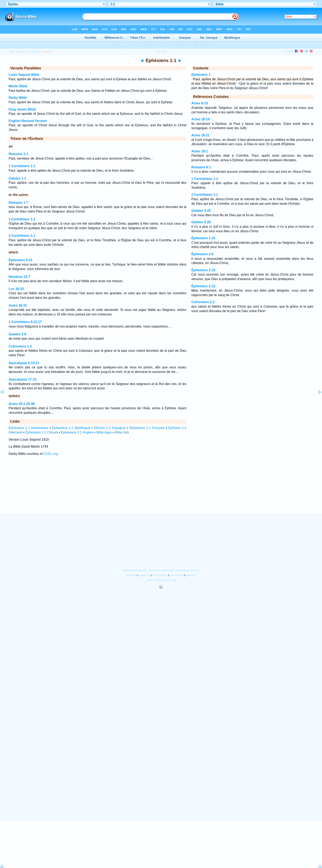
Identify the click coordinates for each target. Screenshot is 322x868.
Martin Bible (18, 86)
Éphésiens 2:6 (202, 254)
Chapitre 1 (36, 52)
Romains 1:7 (18, 203)
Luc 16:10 (16, 289)
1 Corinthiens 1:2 (22, 219)
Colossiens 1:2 (20, 346)
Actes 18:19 (201, 119)
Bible (12, 52)
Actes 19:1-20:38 (22, 404)
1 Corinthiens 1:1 (22, 166)
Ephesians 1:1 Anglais (77, 432)
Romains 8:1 (201, 167)
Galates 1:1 (17, 178)
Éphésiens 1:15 (203, 238)
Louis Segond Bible (24, 75)
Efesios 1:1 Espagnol (110, 428)
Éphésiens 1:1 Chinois (42, 432)
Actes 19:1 (200, 151)
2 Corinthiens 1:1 (22, 236)
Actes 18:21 (201, 135)
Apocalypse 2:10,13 (24, 363)
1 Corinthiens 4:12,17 (25, 322)
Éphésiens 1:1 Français (147, 428)
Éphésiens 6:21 (21, 260)
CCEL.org (51, 454)
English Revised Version (28, 121)
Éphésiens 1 (201, 75)
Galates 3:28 (201, 222)
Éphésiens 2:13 (203, 286)
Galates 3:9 (17, 334)
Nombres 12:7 (20, 277)
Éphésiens (23, 52)
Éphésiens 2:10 (203, 270)
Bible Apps (104, 432)
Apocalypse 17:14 (22, 379)
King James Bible (22, 109)
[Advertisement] (161, 488)
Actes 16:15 (18, 305)
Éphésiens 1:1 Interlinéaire (28, 428)
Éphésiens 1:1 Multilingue (71, 428)
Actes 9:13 (200, 103)
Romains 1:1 (18, 154)
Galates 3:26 (201, 211)
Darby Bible (18, 98)
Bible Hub (122, 432)
